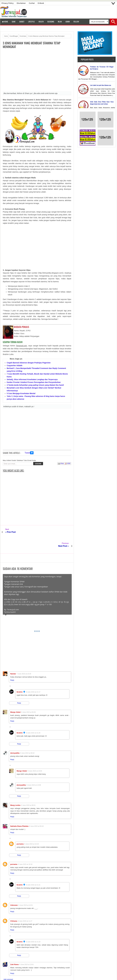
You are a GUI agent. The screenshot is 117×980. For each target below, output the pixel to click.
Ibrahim (20, 678)
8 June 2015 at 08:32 (27, 739)
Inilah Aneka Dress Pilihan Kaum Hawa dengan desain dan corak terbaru (102, 103)
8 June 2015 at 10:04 (35, 757)
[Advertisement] (37, 71)
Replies (15, 672)
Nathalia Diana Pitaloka (19, 812)
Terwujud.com (58, 975)
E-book (41, 3)
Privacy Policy (8, 3)
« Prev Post (11, 532)
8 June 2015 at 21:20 (33, 719)
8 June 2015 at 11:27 (25, 907)
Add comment (8, 965)
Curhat (32, 3)
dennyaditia (15, 739)
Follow (76, 22)
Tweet (27, 453)
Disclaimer (21, 3)
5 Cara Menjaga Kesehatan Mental (21, 393)
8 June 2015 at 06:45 (28, 698)
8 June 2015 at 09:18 (36, 812)
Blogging (51, 22)
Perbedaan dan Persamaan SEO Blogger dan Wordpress (102, 68)
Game (14, 22)
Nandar (13, 660)
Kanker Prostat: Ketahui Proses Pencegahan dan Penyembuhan (34, 382)
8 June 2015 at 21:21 (33, 871)
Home (5, 22)
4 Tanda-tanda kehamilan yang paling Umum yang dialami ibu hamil (35, 385)
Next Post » (63, 532)
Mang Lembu (15, 791)
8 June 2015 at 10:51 (26, 891)
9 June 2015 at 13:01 (27, 951)
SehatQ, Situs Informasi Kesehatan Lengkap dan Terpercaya (32, 379)
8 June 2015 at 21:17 (33, 678)
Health (41, 22)
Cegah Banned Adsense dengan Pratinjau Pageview (29, 363)
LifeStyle (31, 22)
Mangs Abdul (15, 698)
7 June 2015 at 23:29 (24, 660)
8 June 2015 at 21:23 (33, 928)
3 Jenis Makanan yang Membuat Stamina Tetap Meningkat (32, 45)
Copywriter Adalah (15, 365)
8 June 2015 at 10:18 (25, 850)
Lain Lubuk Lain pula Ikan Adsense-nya (101, 85)
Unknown (14, 891)
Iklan (60, 22)
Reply (12, 666)
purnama (20, 830)
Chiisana (14, 907)
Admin (68, 22)
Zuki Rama (14, 950)
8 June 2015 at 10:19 (32, 830)
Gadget (22, 22)
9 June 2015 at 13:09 (34, 771)
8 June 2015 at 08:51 (28, 791)
